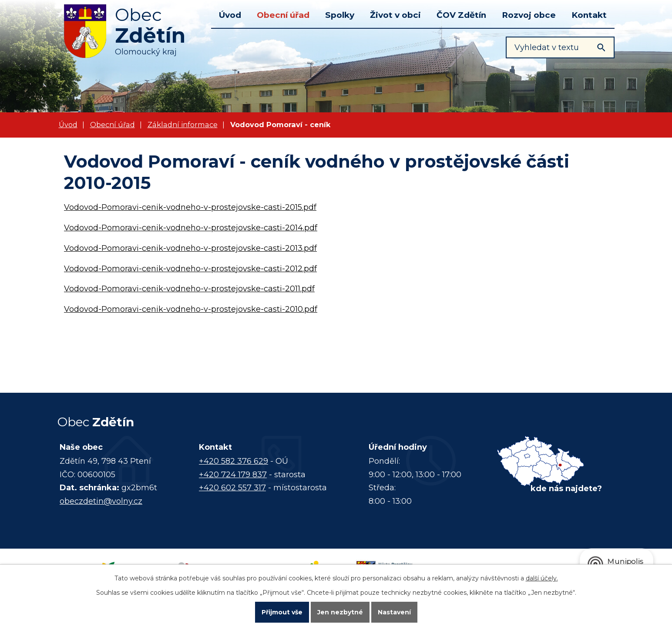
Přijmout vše (282, 612)
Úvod (230, 15)
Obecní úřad (283, 15)
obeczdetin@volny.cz (101, 501)
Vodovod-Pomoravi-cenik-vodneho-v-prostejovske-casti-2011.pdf (189, 289)
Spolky (340, 15)
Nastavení (394, 612)
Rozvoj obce (529, 15)
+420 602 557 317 (232, 488)
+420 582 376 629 (234, 461)
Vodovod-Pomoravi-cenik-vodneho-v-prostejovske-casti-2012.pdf (190, 269)
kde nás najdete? (566, 489)
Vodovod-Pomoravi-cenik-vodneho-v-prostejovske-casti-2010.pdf (191, 309)
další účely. (542, 578)
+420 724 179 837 (233, 475)
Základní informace (183, 125)
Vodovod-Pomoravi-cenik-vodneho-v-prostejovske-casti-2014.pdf (191, 228)
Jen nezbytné (340, 612)
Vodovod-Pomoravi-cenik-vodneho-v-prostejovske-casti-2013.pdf (190, 248)
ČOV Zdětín (461, 15)
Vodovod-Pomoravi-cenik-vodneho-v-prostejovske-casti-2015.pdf (190, 207)
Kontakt (589, 15)
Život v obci (395, 15)
